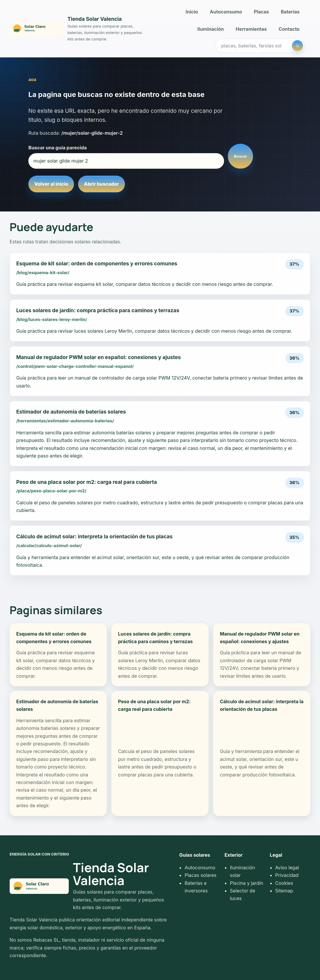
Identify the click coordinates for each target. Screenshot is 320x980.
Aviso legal (287, 868)
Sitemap (284, 891)
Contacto (289, 29)
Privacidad (287, 875)
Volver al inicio (51, 184)
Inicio (192, 12)
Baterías (290, 12)
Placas (261, 12)
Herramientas (251, 29)
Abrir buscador (101, 184)
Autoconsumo (226, 12)
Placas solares (201, 875)
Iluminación (211, 29)
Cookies (284, 883)
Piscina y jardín (247, 883)
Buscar (241, 156)
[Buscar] (297, 46)
